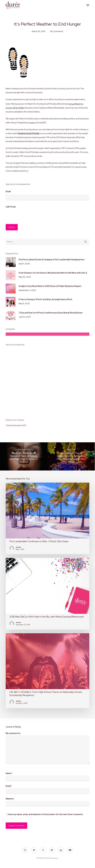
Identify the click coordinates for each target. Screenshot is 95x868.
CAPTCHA (11, 207)
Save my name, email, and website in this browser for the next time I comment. (46, 814)
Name (9, 773)
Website (10, 799)
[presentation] (24, 215)
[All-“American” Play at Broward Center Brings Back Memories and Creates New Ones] (71, 456)
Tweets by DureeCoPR (16, 425)
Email (8, 192)
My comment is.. (13, 733)
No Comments (57, 31)
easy (32, 123)
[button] (88, 5)
